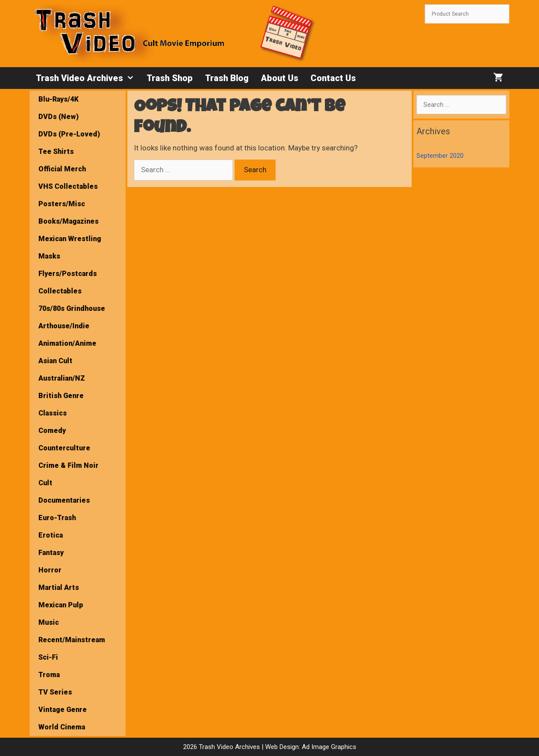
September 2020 (440, 156)
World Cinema (62, 727)
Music (49, 622)
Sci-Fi (48, 657)
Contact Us (333, 78)
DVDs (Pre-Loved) (69, 134)
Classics (53, 413)
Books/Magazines (68, 221)
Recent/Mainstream (72, 640)
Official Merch (62, 169)
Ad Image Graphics (328, 747)
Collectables (60, 291)
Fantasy (51, 553)
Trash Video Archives (88, 78)
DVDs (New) (58, 117)
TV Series (55, 692)
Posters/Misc (62, 204)
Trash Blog (227, 78)
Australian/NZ (62, 378)
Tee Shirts (56, 152)
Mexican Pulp (61, 605)
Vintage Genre (63, 710)
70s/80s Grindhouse (72, 308)
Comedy (52, 431)
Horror (50, 570)
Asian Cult (55, 361)
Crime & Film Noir (68, 465)
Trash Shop (170, 78)
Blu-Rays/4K (58, 99)
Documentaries (64, 500)
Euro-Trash (57, 518)
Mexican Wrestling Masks (70, 247)
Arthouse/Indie (64, 326)
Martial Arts (59, 587)
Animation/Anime (67, 343)
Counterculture (64, 448)
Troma (49, 675)
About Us (280, 78)
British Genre (61, 396)
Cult (45, 483)
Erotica (51, 535)
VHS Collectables (68, 186)
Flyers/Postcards (68, 274)
